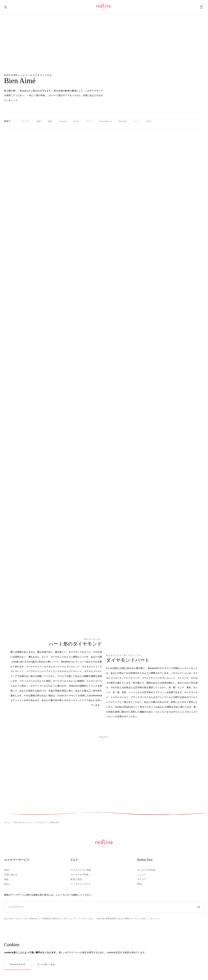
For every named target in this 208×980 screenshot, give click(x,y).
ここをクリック (153, 919)
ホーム (7, 822)
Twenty (103, 737)
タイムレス (41, 822)
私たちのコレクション (23, 822)
